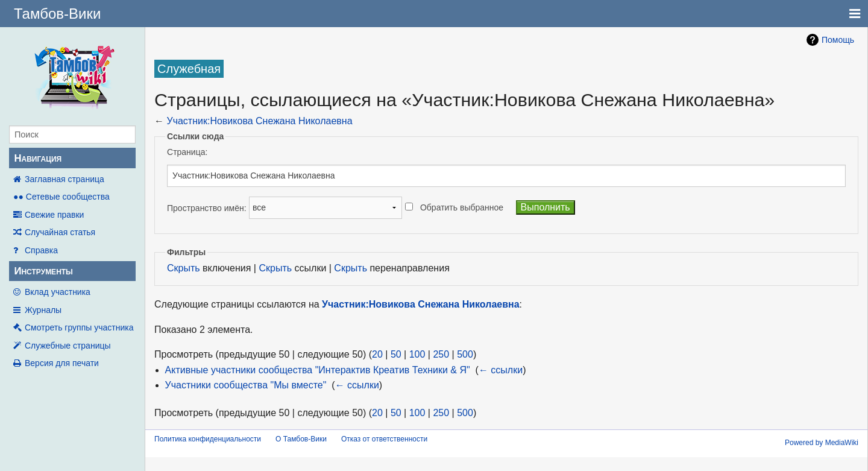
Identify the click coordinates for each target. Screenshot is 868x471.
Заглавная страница (64, 179)
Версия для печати (62, 363)
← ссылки (501, 370)
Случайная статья (60, 232)
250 (441, 354)
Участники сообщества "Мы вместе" (246, 385)
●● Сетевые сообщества (61, 197)
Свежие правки (54, 215)
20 (377, 354)
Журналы (43, 310)
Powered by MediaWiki (822, 443)
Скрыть (184, 268)
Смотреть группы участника (79, 327)
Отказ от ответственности (384, 439)
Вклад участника (58, 292)
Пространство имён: (207, 207)
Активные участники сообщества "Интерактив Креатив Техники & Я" (318, 370)
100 (417, 354)
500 (465, 354)
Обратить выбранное (462, 207)
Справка (41, 250)
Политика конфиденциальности (208, 439)
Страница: (187, 152)
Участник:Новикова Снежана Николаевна (259, 121)
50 (396, 354)
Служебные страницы (68, 346)
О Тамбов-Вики (301, 439)
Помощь (838, 40)
